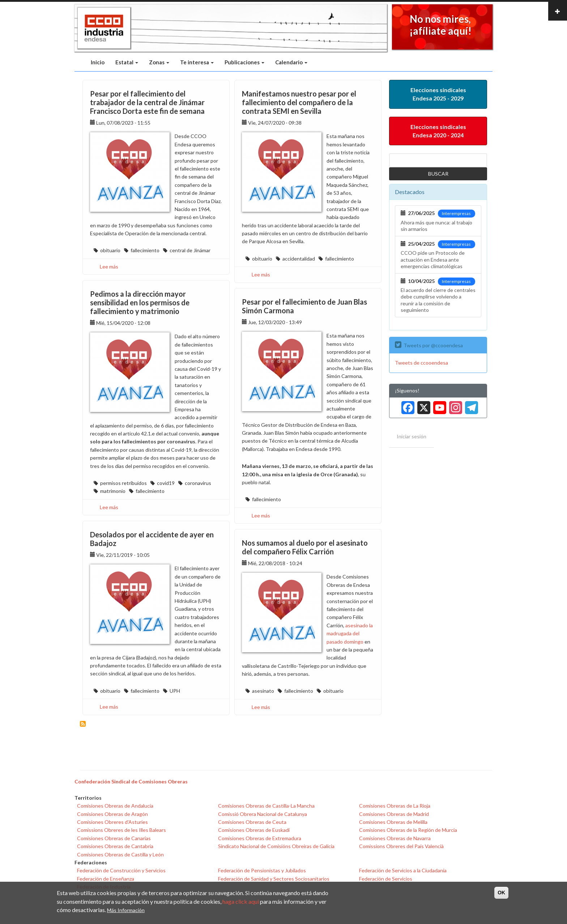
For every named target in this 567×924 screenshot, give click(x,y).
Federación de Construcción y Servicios (121, 870)
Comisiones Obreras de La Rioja (395, 806)
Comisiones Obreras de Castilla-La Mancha (266, 806)
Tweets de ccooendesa (421, 363)
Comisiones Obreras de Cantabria (115, 846)
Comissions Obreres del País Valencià (401, 846)
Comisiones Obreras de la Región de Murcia (408, 830)
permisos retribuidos (123, 483)
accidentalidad (299, 259)
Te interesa (197, 62)
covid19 (166, 483)
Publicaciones (244, 62)
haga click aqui (241, 901)
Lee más (109, 267)
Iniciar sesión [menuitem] (412, 436)
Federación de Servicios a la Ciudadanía (403, 870)
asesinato (263, 691)
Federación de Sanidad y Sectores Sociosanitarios (274, 879)
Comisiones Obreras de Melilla (393, 822)
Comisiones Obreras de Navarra (395, 838)
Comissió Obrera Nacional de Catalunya (263, 814)
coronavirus (198, 483)
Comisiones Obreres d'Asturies (112, 822)
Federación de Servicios (386, 879)
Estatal (127, 62)
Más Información (126, 910)
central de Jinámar (190, 250)
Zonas (159, 62)
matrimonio (113, 491)
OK (501, 893)
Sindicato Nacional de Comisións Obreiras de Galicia (276, 846)
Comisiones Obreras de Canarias (114, 838)
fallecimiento (145, 250)
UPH (175, 691)
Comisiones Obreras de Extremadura (260, 838)
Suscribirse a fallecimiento (83, 724)
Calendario (291, 62)
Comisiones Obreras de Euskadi (254, 830)
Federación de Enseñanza (106, 879)
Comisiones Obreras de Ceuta (252, 822)
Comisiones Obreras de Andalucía (115, 806)
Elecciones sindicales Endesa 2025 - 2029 (438, 94)
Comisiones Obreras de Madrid (394, 814)
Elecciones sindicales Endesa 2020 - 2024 (438, 131)
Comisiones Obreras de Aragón (112, 814)
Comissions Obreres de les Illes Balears (121, 830)
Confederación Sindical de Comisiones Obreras (131, 781)
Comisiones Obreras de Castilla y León (120, 854)
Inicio (98, 62)
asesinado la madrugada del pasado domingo (350, 633)
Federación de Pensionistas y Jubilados (262, 870)
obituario (110, 250)
